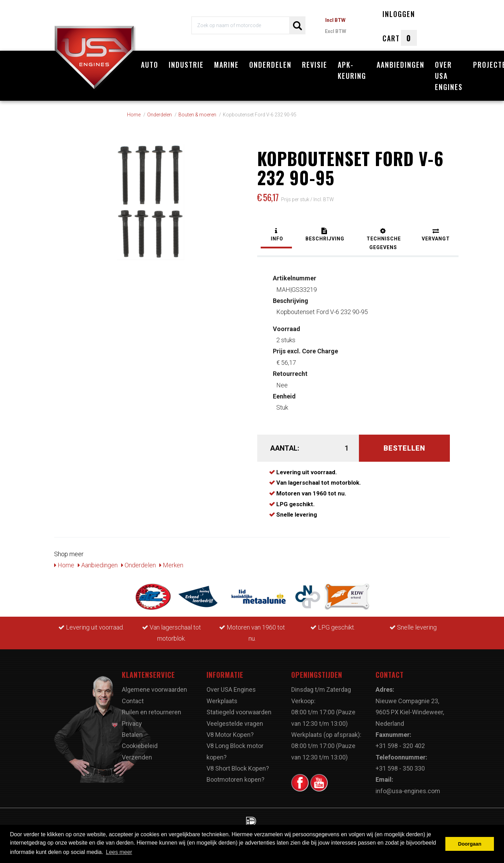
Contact (133, 701)
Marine (226, 65)
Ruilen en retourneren (152, 712)
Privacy (132, 724)
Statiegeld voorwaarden (239, 712)
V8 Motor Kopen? (230, 735)
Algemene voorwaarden (154, 689)
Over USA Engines (449, 76)
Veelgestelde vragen (235, 724)
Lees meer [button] (119, 852)
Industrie (186, 65)
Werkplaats (222, 701)
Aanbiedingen (401, 65)
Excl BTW (335, 31)
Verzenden (137, 757)
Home (64, 565)
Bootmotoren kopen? (236, 779)
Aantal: (285, 448)
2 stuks (287, 334)
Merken (171, 565)
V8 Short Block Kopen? (238, 768)
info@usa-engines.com (408, 791)
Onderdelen (270, 65)
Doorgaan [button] (470, 844)
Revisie (315, 65)
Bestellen (404, 448)
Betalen (132, 735)
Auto (150, 65)
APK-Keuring (352, 70)
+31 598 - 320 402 (400, 746)
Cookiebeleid (140, 746)
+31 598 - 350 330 (400, 768)
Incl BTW (335, 20)
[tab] (276, 235)
